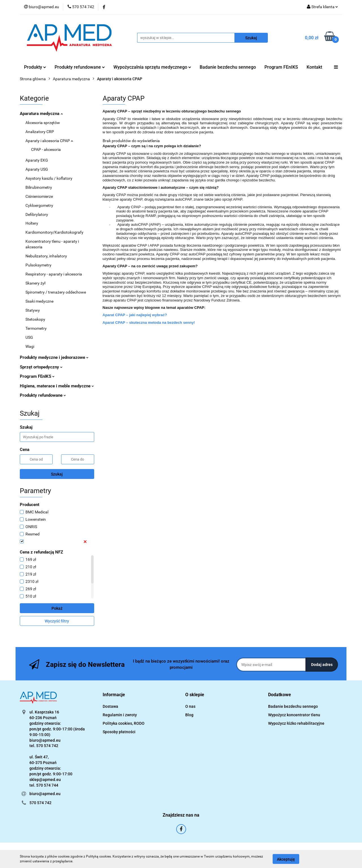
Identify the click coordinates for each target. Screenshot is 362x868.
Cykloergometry (39, 205)
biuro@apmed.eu (45, 794)
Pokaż (57, 608)
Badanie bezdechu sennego (228, 67)
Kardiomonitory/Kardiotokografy (54, 232)
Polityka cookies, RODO (124, 723)
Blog (189, 715)
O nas (190, 706)
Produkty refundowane (80, 67)
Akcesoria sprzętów (43, 123)
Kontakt (314, 67)
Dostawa (110, 706)
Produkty (35, 67)
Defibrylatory (37, 214)
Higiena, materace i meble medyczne (57, 386)
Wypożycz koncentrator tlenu (294, 715)
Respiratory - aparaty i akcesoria (54, 274)
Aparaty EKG (37, 160)
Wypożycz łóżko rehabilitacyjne (296, 723)
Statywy (33, 310)
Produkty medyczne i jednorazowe (54, 357)
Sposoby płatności (119, 732)
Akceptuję (286, 859)
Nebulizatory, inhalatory (46, 256)
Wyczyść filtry (57, 621)
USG (29, 337)
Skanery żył (35, 283)
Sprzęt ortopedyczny (41, 367)
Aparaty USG (37, 169)
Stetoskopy (35, 319)
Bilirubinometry (39, 187)
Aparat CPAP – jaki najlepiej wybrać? (135, 315)
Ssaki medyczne (39, 301)
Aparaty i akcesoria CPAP (49, 141)
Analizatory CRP (40, 132)
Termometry (36, 328)
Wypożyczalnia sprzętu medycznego (152, 67)
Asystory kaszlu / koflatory (49, 178)
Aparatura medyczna (41, 114)
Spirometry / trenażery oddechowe (56, 292)
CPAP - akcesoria (46, 149)
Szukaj (57, 474)
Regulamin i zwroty (120, 715)
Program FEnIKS (281, 67)
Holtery (32, 223)
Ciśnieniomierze (39, 196)
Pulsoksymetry (38, 265)
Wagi (30, 346)
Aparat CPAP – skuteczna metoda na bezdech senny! (149, 323)
